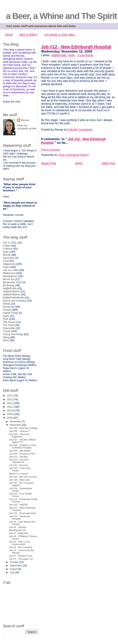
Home (9, 35)
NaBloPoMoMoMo (13, 298)
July (12, 572)
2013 (10, 399)
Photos (7, 310)
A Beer (7, 246)
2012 (10, 403)
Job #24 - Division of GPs (22, 454)
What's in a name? (19, 474)
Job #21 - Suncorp (19, 465)
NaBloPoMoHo (11, 294)
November (16, 425)
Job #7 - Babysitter (19, 533)
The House (9, 322)
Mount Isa (9, 279)
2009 (10, 414)
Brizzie (7, 255)
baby (6, 252)
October (14, 562)
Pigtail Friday (10, 313)
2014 (10, 396)
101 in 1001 (10, 243)
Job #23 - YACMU (18, 457)
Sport (6, 316)
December (16, 422)
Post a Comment (51, 150)
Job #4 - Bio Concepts (21, 547)
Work (72, 55)
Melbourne (9, 273)
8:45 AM (72, 130)
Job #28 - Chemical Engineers (19, 435)
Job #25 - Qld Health (20, 451)
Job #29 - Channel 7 (20, 431)
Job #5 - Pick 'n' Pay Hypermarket (20, 543)
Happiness (9, 264)
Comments (85, 130)
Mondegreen (10, 276)
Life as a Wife (11, 270)
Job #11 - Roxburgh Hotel (22, 513)
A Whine (8, 249)
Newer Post (48, 163)
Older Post (108, 163)
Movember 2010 (12, 282)
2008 (10, 418)
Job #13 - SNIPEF (18, 505)
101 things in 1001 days (60, 35)
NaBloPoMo (59, 55)
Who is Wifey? (28, 35)
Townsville (9, 328)
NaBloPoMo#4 (11, 291)
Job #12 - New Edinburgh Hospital (76, 47)
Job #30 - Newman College (23, 428)
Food (6, 261)
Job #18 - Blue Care (19, 480)
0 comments (85, 55)
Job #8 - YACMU (18, 527)
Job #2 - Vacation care (21, 556)
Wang (6, 337)
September (16, 566)
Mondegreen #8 (17, 530)
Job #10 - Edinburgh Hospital (20, 517)
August (14, 569)
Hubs (6, 267)
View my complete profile (27, 127)
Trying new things (13, 334)
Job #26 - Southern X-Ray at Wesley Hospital (23, 446)
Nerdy (6, 304)
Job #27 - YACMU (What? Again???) (22, 441)
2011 (10, 407)
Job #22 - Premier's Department (19, 461)
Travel (6, 331)
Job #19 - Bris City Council (23, 477)
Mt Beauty (9, 285)
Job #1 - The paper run (21, 559)
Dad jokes (9, 258)
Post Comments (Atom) (74, 155)
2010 (10, 410)
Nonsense (9, 307)
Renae (25, 120)
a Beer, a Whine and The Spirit (61, 16)
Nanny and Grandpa (15, 301)
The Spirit (8, 325)
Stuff (6, 319)
